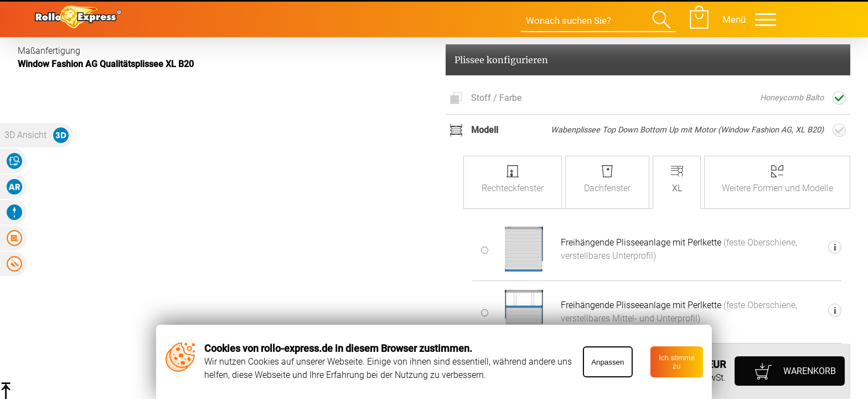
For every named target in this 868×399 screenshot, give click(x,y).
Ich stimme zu (676, 362)
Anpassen (608, 362)
